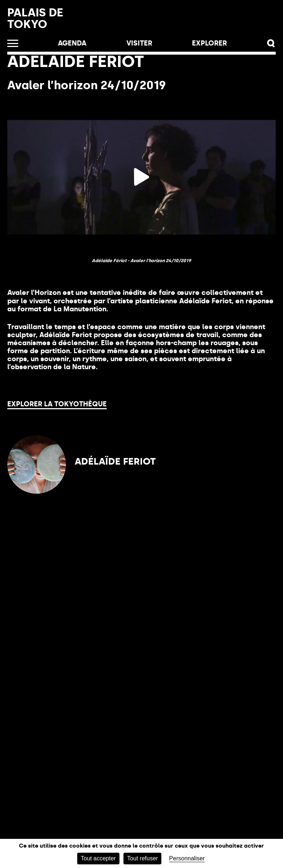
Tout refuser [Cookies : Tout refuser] (142, 858)
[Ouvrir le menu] (13, 43)
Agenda (72, 43)
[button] (271, 44)
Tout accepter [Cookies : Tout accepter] (98, 858)
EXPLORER (209, 43)
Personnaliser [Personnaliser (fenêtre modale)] (187, 858)
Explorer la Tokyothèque (57, 404)
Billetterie (169, 22)
